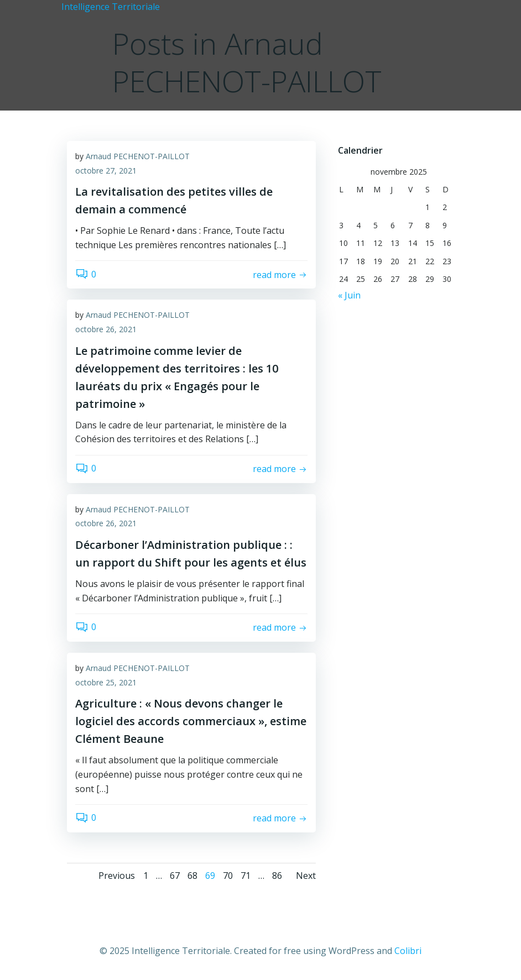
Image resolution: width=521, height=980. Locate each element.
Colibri (408, 951)
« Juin (349, 295)
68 (192, 876)
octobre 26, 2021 (106, 329)
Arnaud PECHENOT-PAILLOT (138, 156)
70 (228, 876)
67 (175, 876)
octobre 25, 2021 (106, 682)
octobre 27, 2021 (106, 171)
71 (246, 876)
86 (277, 876)
